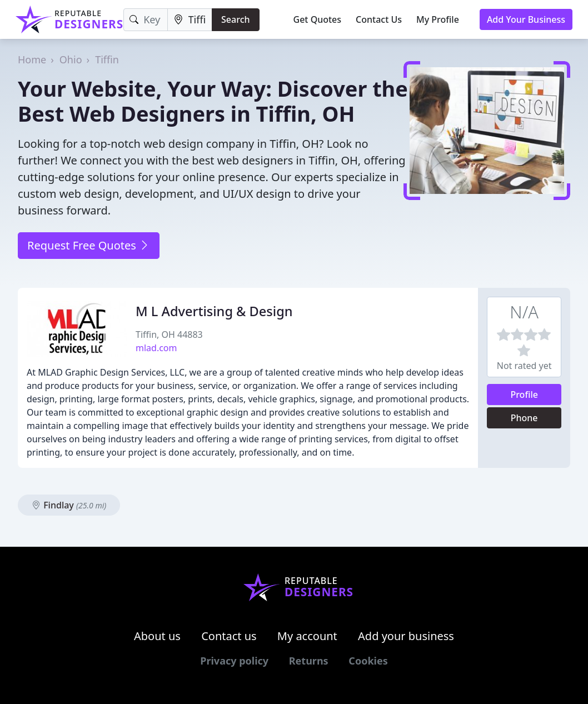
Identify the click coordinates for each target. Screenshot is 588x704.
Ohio (71, 59)
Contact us (229, 636)
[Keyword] (145, 20)
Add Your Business (526, 19)
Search (235, 19)
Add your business (406, 636)
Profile (524, 395)
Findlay (69, 505)
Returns (309, 661)
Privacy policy (234, 661)
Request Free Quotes (89, 245)
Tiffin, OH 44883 (169, 334)
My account (307, 636)
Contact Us (379, 19)
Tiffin (107, 59)
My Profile (438, 19)
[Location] (190, 20)
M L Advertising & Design (214, 311)
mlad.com (156, 348)
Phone (524, 418)
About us (157, 636)
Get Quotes (318, 19)
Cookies (368, 661)
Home (32, 59)
